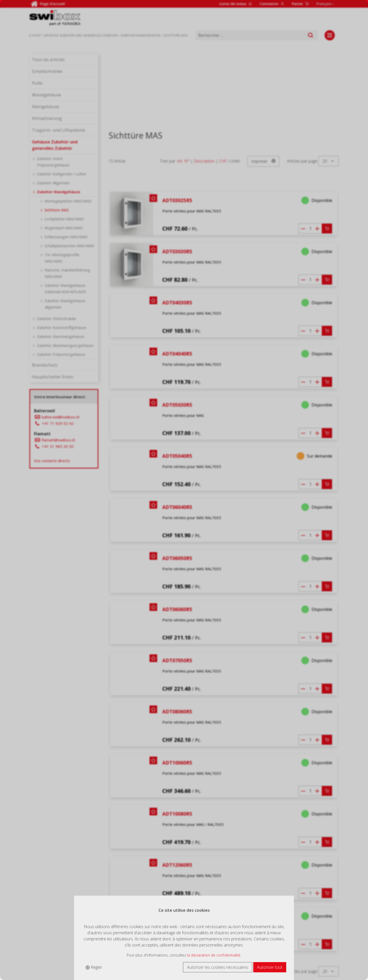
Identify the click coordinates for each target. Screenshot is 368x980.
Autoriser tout (270, 967)
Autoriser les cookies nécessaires (218, 967)
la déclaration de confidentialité (214, 955)
